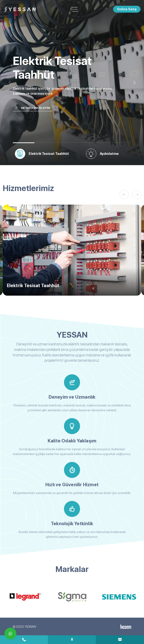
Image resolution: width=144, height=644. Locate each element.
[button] (134, 83)
